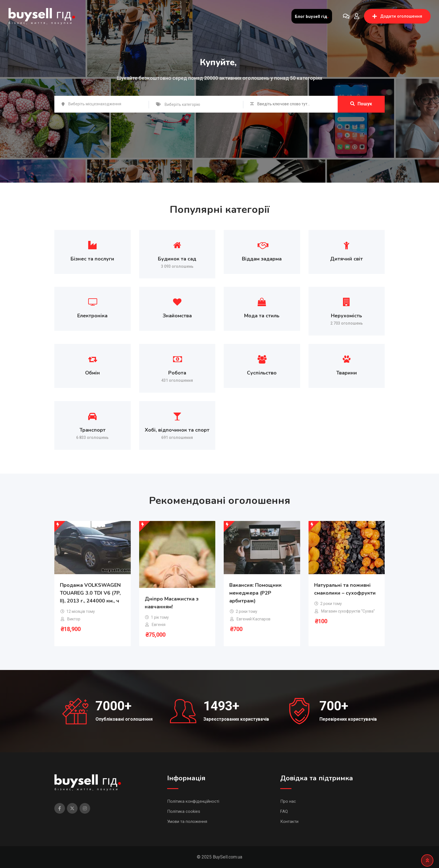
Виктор (74, 619)
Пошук (361, 104)
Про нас (288, 801)
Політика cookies (184, 811)
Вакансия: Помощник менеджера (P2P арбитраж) (255, 593)
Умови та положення (187, 822)
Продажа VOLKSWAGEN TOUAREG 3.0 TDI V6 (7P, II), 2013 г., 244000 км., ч (90, 593)
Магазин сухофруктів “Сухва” (348, 611)
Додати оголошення (397, 16)
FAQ (284, 811)
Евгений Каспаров (254, 619)
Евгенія (159, 625)
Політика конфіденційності (193, 801)
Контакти (289, 822)
